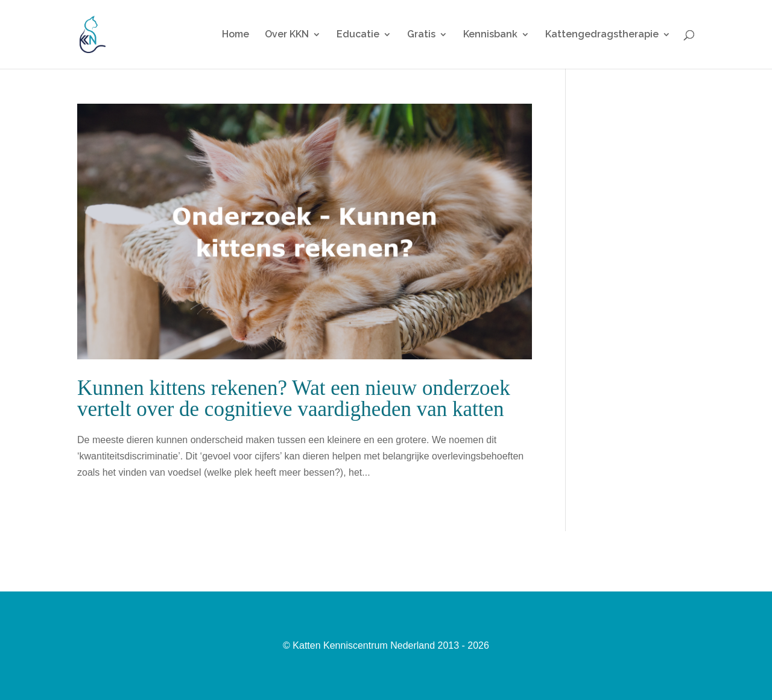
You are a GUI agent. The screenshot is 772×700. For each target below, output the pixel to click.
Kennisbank (490, 35)
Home (236, 35)
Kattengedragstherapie (602, 35)
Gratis (421, 35)
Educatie (358, 35)
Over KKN (287, 35)
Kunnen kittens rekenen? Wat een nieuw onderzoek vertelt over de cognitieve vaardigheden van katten (294, 399)
